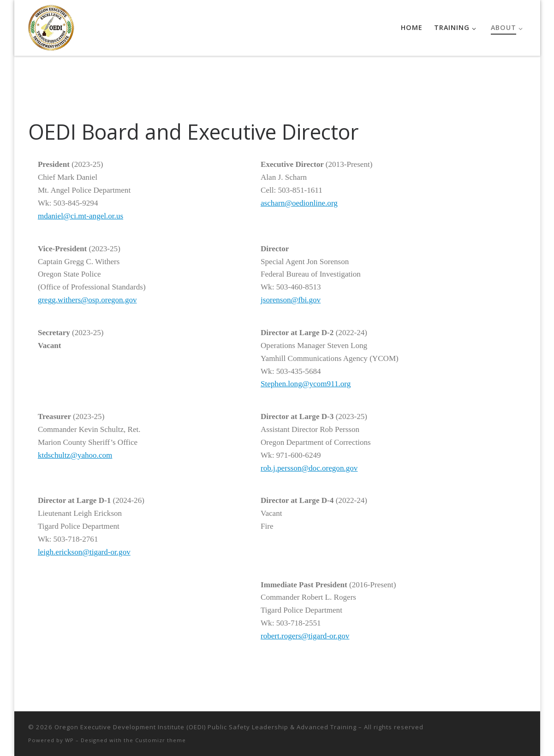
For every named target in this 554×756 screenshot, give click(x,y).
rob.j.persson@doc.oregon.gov (309, 468)
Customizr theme (161, 740)
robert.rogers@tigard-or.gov (305, 636)
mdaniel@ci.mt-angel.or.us (80, 216)
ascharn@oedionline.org (299, 203)
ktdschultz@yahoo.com (75, 455)
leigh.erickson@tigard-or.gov (84, 552)
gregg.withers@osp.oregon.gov (87, 300)
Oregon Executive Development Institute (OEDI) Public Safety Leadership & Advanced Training (206, 727)
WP (69, 740)
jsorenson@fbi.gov (291, 300)
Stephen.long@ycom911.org (306, 384)
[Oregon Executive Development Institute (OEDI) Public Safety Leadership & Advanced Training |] (51, 26)
